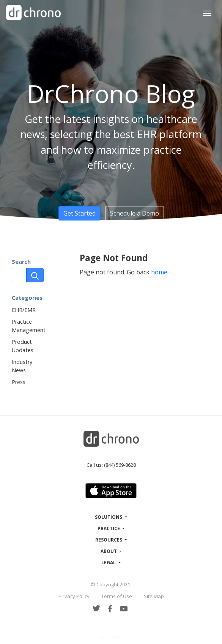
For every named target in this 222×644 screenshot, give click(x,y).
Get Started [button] (80, 213)
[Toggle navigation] (207, 13)
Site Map (154, 596)
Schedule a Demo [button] (135, 213)
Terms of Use (117, 596)
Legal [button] (109, 563)
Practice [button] (109, 528)
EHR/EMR (24, 310)
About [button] (109, 551)
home (159, 272)
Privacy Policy (74, 596)
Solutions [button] (109, 517)
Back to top (111, 637)
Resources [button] (109, 540)
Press (19, 382)
